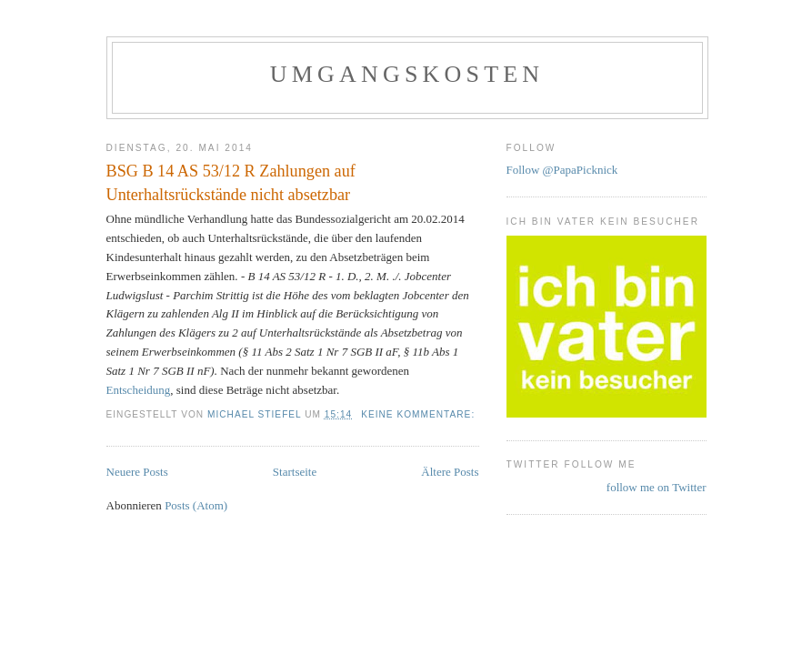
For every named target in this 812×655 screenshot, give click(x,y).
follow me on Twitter (657, 487)
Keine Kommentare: (420, 414)
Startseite (295, 472)
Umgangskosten (407, 74)
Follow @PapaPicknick (562, 170)
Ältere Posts (450, 472)
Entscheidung (139, 390)
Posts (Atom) (196, 505)
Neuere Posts (137, 472)
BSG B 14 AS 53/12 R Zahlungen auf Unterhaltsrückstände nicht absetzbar (231, 182)
